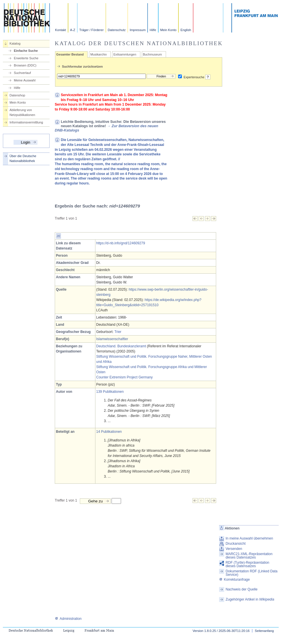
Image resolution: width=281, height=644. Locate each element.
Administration (68, 619)
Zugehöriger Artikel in (250, 599)
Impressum (138, 30)
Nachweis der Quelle (242, 589)
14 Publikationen (109, 432)
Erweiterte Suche (26, 58)
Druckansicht (236, 544)
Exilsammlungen (125, 54)
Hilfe (153, 30)
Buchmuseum (152, 54)
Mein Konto (168, 30)
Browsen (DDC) (25, 65)
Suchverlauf (22, 73)
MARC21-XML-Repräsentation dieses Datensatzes (249, 556)
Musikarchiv (98, 54)
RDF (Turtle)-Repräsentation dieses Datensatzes (248, 564)
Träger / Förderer (92, 30)
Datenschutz (117, 30)
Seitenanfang (264, 631)
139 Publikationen (110, 392)
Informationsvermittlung (26, 122)
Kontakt (61, 30)
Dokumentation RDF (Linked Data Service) (252, 573)
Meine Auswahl (25, 80)
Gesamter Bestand (70, 54)
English (186, 30)
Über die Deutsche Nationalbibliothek (23, 158)
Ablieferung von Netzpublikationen (22, 112)
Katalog (15, 43)
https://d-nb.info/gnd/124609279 (121, 243)
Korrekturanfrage (234, 580)
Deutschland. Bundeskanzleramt (121, 346)
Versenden (234, 549)
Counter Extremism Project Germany (125, 377)
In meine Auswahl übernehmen (249, 538)
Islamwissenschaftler (112, 339)
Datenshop (17, 95)
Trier (118, 332)
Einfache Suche (26, 51)
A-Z (73, 30)
